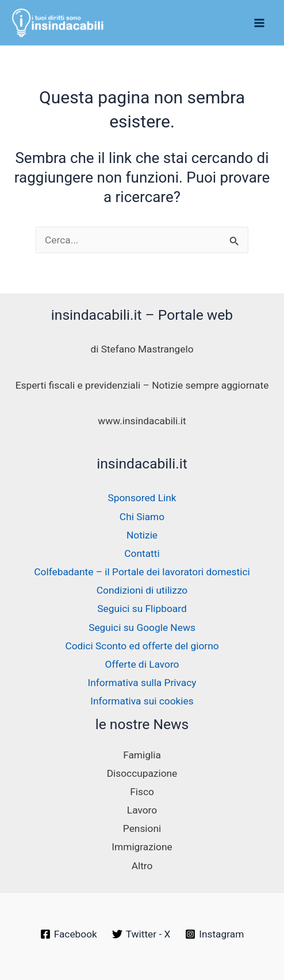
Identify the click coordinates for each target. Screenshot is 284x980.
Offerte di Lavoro (142, 664)
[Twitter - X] (141, 934)
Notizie (142, 535)
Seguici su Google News (142, 627)
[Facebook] (69, 934)
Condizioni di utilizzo (142, 590)
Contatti (142, 553)
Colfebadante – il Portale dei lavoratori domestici (142, 572)
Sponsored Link (142, 498)
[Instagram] (214, 934)
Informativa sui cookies (142, 701)
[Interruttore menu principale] (259, 23)
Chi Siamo (142, 517)
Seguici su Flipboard (142, 609)
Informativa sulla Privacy (142, 683)
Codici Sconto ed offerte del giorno (142, 646)
